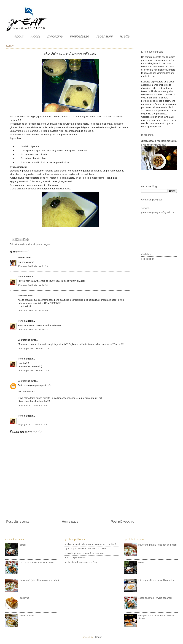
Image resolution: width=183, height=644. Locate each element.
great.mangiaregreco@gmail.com (158, 212)
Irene (21, 277)
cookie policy (148, 259)
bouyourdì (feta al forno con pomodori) (39, 580)
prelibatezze (80, 36)
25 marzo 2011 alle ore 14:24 (33, 285)
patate (39, 244)
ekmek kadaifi (27, 615)
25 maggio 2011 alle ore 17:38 (33, 349)
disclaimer (146, 254)
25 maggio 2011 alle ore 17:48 (33, 371)
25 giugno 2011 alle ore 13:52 (33, 406)
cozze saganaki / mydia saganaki (37, 563)
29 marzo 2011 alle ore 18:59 (33, 311)
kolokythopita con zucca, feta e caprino (84, 553)
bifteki (23, 545)
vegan (47, 244)
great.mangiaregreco (152, 200)
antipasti (31, 244)
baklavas (24, 598)
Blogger (98, 637)
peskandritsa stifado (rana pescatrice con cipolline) (90, 544)
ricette (125, 36)
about (19, 36)
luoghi (35, 36)
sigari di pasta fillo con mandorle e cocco (85, 548)
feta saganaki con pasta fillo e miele (157, 580)
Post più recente (18, 522)
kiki (20, 258)
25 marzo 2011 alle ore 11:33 (33, 266)
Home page (70, 522)
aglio (22, 244)
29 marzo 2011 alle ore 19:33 (33, 330)
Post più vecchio (123, 522)
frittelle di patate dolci (75, 558)
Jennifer (22, 381)
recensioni (105, 36)
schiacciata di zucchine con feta (81, 562)
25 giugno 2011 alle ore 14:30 (33, 424)
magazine (55, 36)
